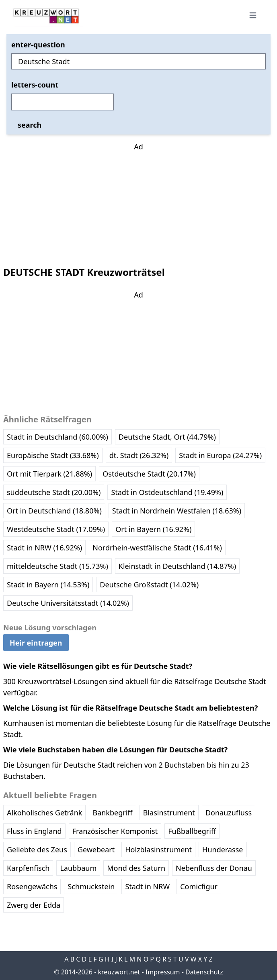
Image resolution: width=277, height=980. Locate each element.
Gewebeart (96, 850)
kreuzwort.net (119, 972)
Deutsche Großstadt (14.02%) (149, 585)
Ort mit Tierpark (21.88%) (49, 474)
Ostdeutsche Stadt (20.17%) (149, 474)
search (30, 125)
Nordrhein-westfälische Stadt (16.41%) (157, 548)
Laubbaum (78, 868)
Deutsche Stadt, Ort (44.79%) (167, 437)
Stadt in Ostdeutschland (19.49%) (167, 492)
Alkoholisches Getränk (44, 813)
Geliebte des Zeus (37, 850)
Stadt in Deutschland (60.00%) (57, 437)
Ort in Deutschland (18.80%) (54, 511)
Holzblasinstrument (158, 850)
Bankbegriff (112, 813)
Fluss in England (34, 831)
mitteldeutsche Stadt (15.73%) (57, 566)
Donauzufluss (229, 813)
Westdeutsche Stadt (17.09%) (56, 529)
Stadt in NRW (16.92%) (44, 548)
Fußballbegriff (192, 831)
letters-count (35, 85)
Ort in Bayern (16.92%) (153, 529)
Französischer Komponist (115, 831)
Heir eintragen (36, 643)
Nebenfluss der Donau (214, 868)
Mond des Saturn (136, 868)
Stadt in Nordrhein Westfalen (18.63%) (177, 511)
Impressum (163, 972)
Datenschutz (204, 972)
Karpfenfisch (28, 868)
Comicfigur (199, 886)
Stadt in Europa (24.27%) (220, 455)
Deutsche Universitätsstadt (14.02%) (68, 603)
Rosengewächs (32, 886)
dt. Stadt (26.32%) (139, 455)
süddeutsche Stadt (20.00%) (54, 492)
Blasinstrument (169, 813)
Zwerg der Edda (34, 905)
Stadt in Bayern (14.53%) (48, 585)
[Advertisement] (139, 202)
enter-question (38, 45)
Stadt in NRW (147, 886)
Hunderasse (223, 850)
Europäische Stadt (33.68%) (53, 455)
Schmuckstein (91, 886)
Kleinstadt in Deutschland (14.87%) (177, 566)
